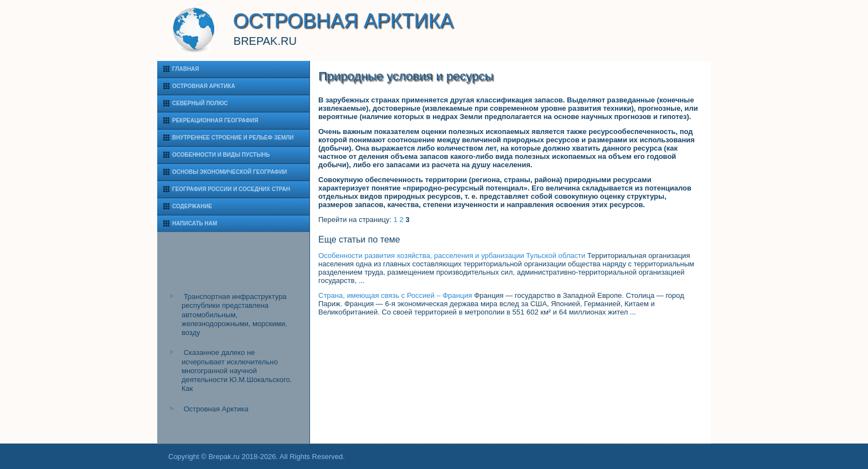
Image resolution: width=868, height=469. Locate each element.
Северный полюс (200, 103)
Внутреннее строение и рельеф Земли (233, 138)
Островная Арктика (204, 86)
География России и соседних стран (231, 189)
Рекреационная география (215, 120)
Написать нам (195, 223)
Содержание (192, 206)
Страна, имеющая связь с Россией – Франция (395, 295)
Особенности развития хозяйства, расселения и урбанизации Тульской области (452, 256)
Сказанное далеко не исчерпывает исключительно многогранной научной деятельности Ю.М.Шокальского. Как (237, 370)
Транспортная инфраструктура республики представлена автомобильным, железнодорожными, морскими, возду (234, 315)
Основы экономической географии (230, 172)
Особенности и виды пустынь (221, 155)
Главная (186, 69)
